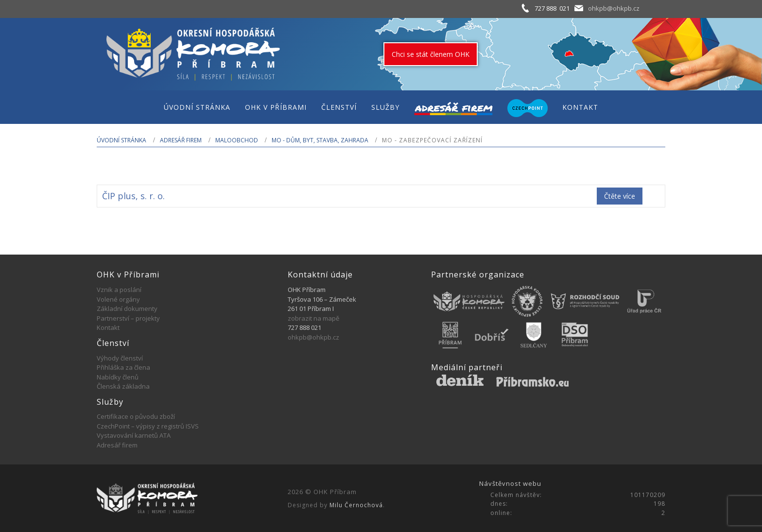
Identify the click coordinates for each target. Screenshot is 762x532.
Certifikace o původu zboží (136, 416)
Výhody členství (120, 358)
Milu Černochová (356, 505)
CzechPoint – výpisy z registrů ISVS (148, 426)
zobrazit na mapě (313, 318)
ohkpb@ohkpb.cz (614, 8)
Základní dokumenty (127, 309)
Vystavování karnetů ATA (134, 435)
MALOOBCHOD (237, 140)
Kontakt (108, 327)
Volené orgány (118, 299)
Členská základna (123, 386)
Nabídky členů (118, 377)
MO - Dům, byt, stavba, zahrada (320, 140)
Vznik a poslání (119, 290)
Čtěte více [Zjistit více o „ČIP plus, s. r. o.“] (620, 196)
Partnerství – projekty (128, 318)
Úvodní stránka (121, 140)
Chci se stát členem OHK (431, 54)
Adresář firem (181, 140)
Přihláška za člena (123, 367)
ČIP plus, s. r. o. (133, 196)
